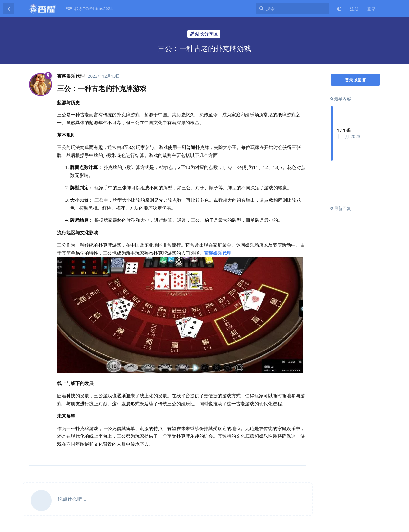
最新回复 (341, 208)
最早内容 (341, 99)
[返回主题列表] (9, 9)
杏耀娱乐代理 (218, 253)
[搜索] (292, 9)
